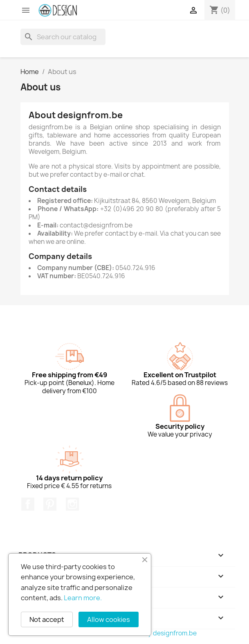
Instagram (72, 504)
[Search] (63, 37)
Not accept (47, 619)
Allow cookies (109, 619)
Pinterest (50, 504)
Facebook (28, 504)
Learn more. (83, 598)
